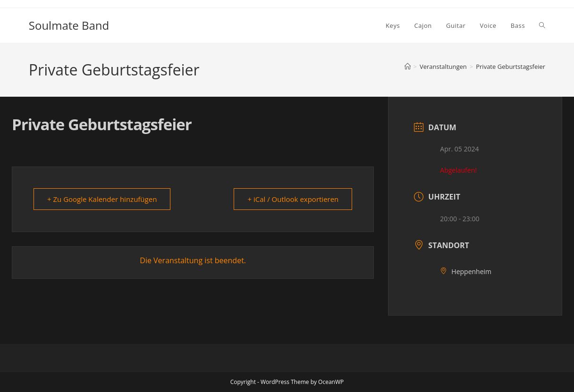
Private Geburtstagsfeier (511, 67)
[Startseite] (408, 67)
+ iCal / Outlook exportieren (293, 199)
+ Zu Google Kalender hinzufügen (102, 199)
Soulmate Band (69, 25)
